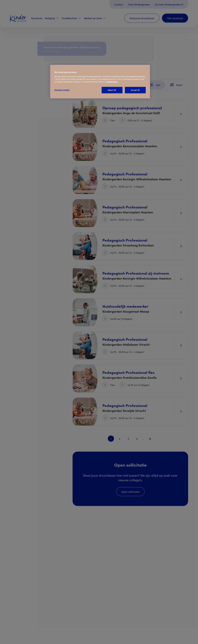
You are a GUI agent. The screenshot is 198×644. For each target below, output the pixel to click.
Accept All (135, 90)
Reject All (112, 90)
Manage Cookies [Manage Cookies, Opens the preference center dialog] (62, 90)
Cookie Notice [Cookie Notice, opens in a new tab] (112, 82)
